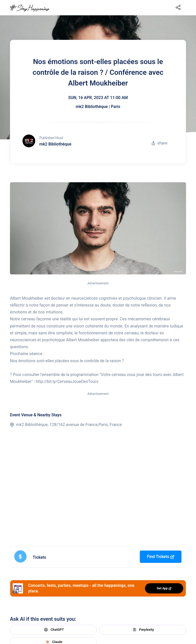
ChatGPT (53, 630)
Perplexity (143, 630)
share (160, 143)
